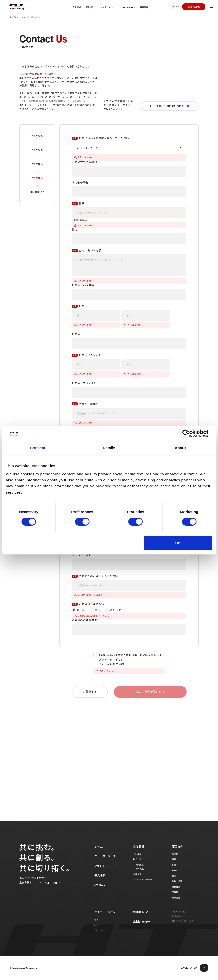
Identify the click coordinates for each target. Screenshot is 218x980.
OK (178, 543)
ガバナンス (99, 930)
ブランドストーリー (107, 866)
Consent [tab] (38, 448)
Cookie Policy (178, 916)
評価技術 (176, 887)
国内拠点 (140, 865)
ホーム (99, 847)
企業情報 (139, 847)
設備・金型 (177, 881)
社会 (96, 925)
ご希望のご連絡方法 (91, 604)
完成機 (175, 892)
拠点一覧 (137, 859)
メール (81, 610)
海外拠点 (140, 869)
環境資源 (176, 898)
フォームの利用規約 (111, 664)
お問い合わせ (194, 7)
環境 (96, 920)
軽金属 (175, 854)
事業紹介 (178, 847)
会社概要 (137, 854)
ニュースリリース (105, 856)
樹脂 (174, 865)
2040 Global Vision (142, 879)
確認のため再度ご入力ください (98, 576)
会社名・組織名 (89, 404)
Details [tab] (109, 448)
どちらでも (117, 610)
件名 (82, 203)
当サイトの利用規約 (30, 101)
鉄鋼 (174, 859)
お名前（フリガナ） (91, 355)
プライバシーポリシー (113, 660)
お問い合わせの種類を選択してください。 (105, 138)
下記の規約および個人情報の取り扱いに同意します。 (131, 655)
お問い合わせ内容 (90, 251)
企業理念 (137, 874)
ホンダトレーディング (18, 17)
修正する (91, 692)
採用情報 (139, 912)
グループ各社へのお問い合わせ (169, 106)
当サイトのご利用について (183, 921)
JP (173, 7)
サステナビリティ (105, 912)
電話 (97, 610)
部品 (174, 876)
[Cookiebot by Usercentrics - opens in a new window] (190, 433)
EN (178, 7)
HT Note (100, 885)
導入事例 (100, 875)
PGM (174, 870)
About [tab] (180, 448)
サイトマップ (177, 925)
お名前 (83, 306)
